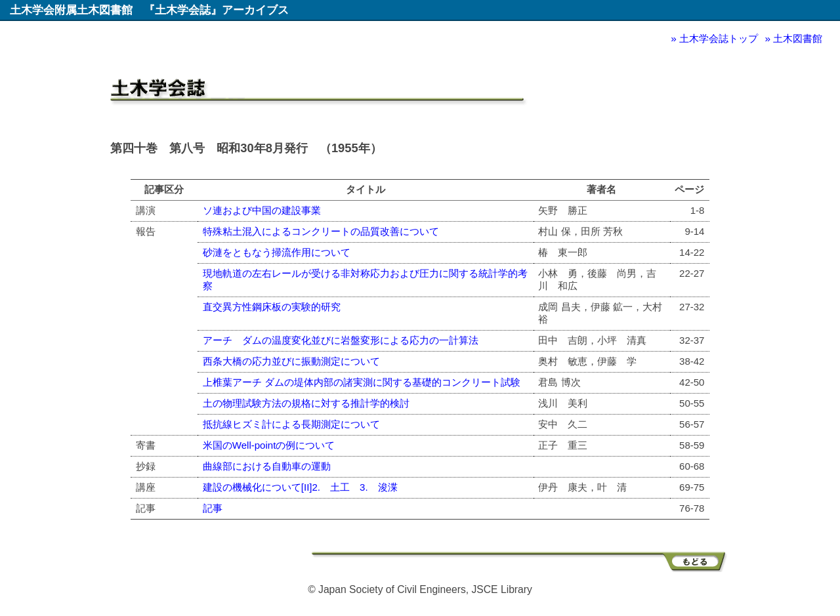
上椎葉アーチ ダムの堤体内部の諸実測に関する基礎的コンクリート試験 (362, 382)
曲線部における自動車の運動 (267, 466)
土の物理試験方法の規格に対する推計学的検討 (306, 403)
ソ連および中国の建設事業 (262, 210)
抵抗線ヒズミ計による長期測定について (291, 424)
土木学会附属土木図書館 (71, 10)
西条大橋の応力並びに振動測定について (291, 361)
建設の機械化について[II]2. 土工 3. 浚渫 (300, 487)
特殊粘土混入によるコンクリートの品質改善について (321, 231)
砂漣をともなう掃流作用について (277, 252)
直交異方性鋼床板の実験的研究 (272, 307)
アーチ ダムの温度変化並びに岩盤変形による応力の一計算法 (341, 340)
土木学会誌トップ (719, 38)
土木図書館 (798, 38)
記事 (213, 508)
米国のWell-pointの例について (269, 445)
